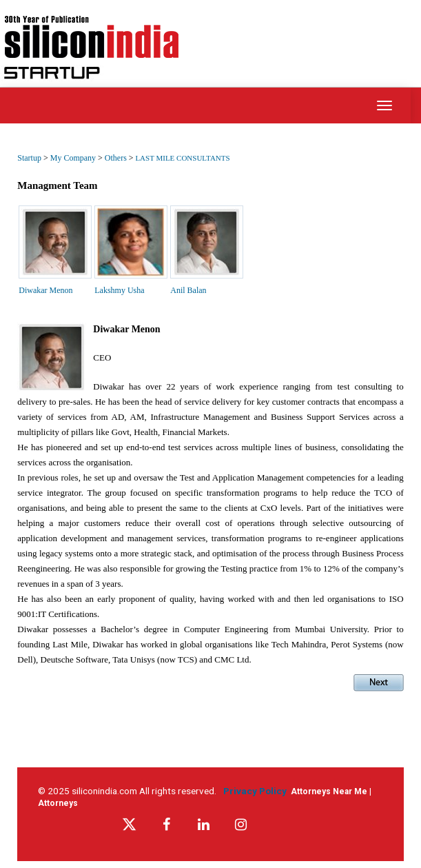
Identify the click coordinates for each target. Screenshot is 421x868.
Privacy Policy (257, 791)
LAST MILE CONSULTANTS (182, 158)
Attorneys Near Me (329, 791)
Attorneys (58, 803)
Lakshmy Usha (119, 290)
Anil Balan (188, 290)
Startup (29, 158)
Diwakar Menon (45, 290)
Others (117, 158)
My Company (74, 158)
